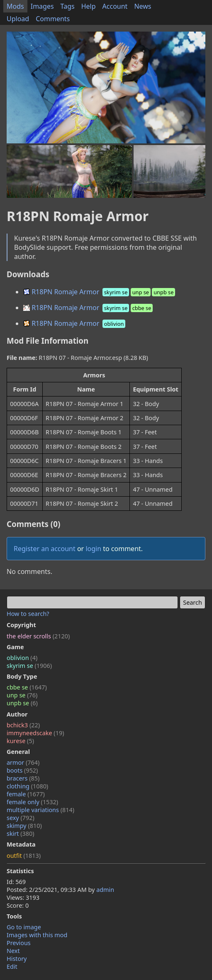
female (26, 794)
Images (42, 6)
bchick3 (23, 725)
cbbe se (27, 687)
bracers (23, 778)
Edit (12, 966)
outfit (24, 856)
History (17, 959)
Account (115, 6)
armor (23, 762)
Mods (15, 6)
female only (32, 802)
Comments (53, 19)
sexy (21, 818)
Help (89, 6)
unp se (22, 695)
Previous (19, 943)
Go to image (24, 927)
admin (105, 890)
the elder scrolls (38, 636)
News (143, 6)
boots (22, 770)
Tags (68, 6)
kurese (20, 741)
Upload (18, 19)
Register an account (45, 549)
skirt (21, 833)
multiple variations (40, 810)
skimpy (24, 826)
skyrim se (29, 666)
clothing (27, 786)
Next (13, 951)
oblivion (22, 658)
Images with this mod (37, 935)
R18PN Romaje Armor (100, 292)
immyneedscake (35, 733)
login (93, 549)
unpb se (22, 703)
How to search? (28, 614)
